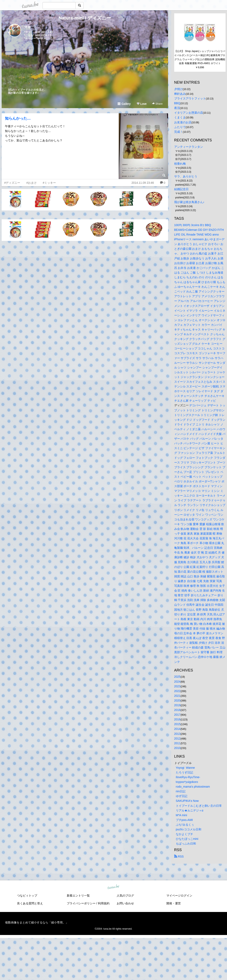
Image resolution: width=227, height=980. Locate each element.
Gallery (124, 104)
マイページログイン (179, 896)
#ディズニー (12, 183)
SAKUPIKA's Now (187, 801)
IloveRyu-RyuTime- (188, 777)
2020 (177, 700)
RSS (179, 856)
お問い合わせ (125, 903)
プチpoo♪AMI (184, 820)
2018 (177, 710)
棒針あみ (180, 94)
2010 (177, 748)
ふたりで (180, 127)
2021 (177, 696)
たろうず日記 (184, 772)
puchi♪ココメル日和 (189, 829)
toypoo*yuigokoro (187, 782)
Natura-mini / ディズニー (85, 18)
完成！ (179, 132)
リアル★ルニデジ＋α (190, 810)
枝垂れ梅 (180, 164)
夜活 (177, 108)
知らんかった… (18, 118)
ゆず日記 (182, 796)
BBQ (177, 103)
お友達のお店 (183, 122)
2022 (177, 691)
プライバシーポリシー (81, 903)
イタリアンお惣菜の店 (189, 113)
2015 (177, 724)
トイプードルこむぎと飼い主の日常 (199, 806)
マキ (28, 27)
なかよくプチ (184, 834)
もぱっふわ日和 (186, 844)
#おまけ (31, 183)
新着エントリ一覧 (78, 896)
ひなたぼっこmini (187, 839)
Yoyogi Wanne (185, 768)
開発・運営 (174, 903)
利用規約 (104, 903)
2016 (177, 719)
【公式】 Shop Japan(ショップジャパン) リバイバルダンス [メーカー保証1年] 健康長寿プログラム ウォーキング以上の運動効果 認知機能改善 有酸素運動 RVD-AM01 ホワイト (200, 57)
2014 (177, 729)
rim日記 (181, 791)
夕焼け (179, 89)
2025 (177, 677)
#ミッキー (49, 183)
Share (157, 104)
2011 (177, 743)
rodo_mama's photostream (193, 787)
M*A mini (181, 815)
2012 (177, 738)
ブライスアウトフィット (190, 98)
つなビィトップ (27, 896)
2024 (177, 682)
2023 (177, 686)
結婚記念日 (181, 189)
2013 (177, 734)
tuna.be (113, 887)
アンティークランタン (189, 147)
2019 (177, 705)
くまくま (180, 117)
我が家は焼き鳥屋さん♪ (189, 202)
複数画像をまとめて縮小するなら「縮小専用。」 (37, 922)
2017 (177, 715)
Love (142, 104)
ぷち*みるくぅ (185, 825)
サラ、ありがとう (186, 176)
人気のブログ (125, 896)
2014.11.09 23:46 (143, 183)
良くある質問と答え (30, 903)
